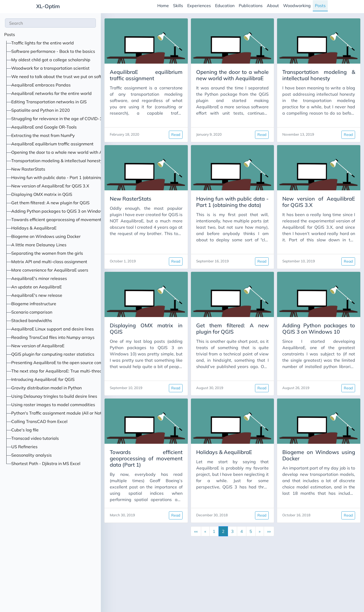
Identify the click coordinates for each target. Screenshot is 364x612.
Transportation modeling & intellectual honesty (57, 161)
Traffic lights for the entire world (43, 43)
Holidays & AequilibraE (34, 228)
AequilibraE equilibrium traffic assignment (52, 144)
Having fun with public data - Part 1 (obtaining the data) (67, 177)
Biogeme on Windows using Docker (46, 236)
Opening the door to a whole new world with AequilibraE (67, 152)
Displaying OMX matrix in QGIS (42, 194)
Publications (251, 6)
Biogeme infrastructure (34, 304)
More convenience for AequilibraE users (50, 270)
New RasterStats (28, 169)
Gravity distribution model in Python (46, 388)
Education (225, 6)
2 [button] (223, 531)
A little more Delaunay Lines (39, 245)
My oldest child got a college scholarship (51, 60)
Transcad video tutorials (35, 438)
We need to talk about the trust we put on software (61, 76)
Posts (320, 6)
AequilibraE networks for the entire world (51, 93)
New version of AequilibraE (38, 346)
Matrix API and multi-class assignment (49, 262)
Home (163, 6)
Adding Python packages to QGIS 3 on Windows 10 (62, 211)
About (273, 6)
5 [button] (251, 531)
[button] (196, 531)
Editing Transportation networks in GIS (49, 102)
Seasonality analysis (32, 455)
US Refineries (24, 447)
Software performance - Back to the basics (53, 51)
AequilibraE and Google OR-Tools (44, 127)
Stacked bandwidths (32, 320)
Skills (178, 6)
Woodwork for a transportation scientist (50, 68)
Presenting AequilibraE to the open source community (64, 363)
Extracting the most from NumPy (43, 135)
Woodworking (297, 6)
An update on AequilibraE (37, 287)
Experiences (199, 6)
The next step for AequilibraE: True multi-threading (61, 371)
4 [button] (242, 531)
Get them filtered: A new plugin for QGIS (50, 203)
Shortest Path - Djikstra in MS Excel (46, 463)
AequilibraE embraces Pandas (41, 85)
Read (176, 135)
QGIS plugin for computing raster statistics (53, 354)
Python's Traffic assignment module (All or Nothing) (61, 413)
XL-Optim (48, 6)
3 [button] (232, 531)
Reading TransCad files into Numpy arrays (53, 337)
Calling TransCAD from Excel (39, 421)
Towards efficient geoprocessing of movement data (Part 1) (69, 220)
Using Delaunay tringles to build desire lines (54, 396)
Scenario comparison (32, 312)
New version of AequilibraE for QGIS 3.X (50, 186)
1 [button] (214, 531)
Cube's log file (25, 430)
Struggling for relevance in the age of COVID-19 (58, 119)
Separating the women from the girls (47, 253)
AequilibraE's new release (37, 295)
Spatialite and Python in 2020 (41, 110)
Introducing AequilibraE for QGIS (43, 379)
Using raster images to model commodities (53, 405)
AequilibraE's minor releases (39, 278)
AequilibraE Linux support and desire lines (53, 329)
